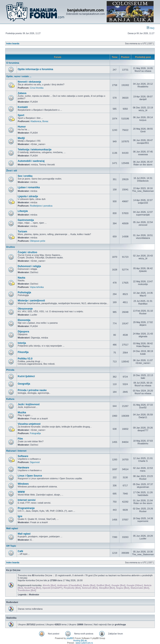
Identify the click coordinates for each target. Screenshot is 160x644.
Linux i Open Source (30, 476)
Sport (21, 115)
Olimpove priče (38, 241)
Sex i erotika (25, 176)
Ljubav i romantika (29, 187)
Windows (23, 484)
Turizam (22, 232)
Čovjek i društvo (27, 252)
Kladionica (36, 121)
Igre (20, 516)
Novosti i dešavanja (29, 82)
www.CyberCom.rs (84, 643)
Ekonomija (24, 320)
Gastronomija (26, 220)
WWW (21, 492)
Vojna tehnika (37, 287)
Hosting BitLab (80, 641)
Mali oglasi (12, 528)
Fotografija (35, 433)
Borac (46, 121)
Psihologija (24, 292)
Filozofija (23, 352)
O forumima (13, 63)
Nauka (21, 278)
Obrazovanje (25, 309)
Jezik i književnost (29, 404)
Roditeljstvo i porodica (41, 206)
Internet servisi (27, 500)
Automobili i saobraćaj (31, 161)
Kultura (10, 399)
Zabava (22, 93)
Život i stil (12, 171)
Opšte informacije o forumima (35, 69)
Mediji (21, 138)
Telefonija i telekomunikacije (35, 150)
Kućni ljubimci (26, 376)
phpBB (70, 638)
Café (20, 551)
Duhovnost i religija (29, 266)
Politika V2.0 (25, 359)
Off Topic (11, 546)
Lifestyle (23, 211)
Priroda (10, 370)
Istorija (22, 343)
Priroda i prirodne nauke (32, 390)
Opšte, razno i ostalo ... (19, 76)
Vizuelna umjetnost (29, 424)
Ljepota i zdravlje (28, 196)
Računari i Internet (16, 451)
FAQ (151, 28)
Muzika (22, 412)
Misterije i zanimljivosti (31, 301)
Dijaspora (23, 332)
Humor (22, 127)
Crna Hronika (37, 88)
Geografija (24, 384)
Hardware (23, 468)
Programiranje (26, 508)
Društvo (11, 247)
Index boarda (13, 44)
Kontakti (23, 107)
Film (20, 439)
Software (23, 456)
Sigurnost (35, 462)
